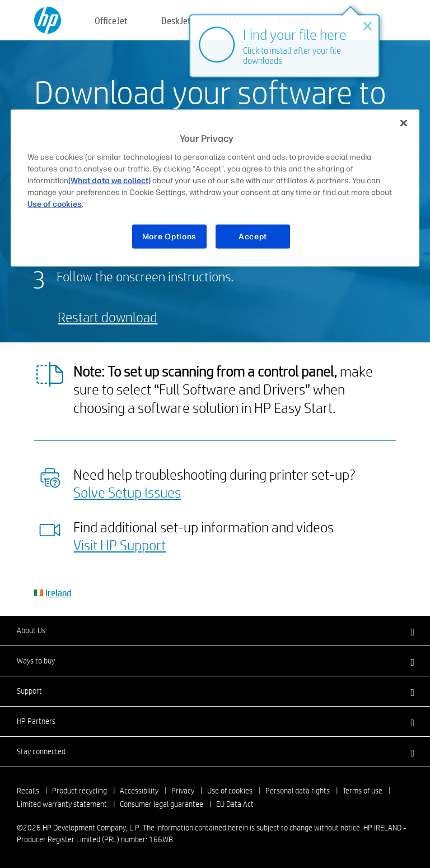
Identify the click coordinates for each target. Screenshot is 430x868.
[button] (215, 630)
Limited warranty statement (62, 804)
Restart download (107, 317)
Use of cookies (230, 791)
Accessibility (139, 791)
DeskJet (176, 20)
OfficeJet (111, 20)
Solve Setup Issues (127, 492)
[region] (215, 188)
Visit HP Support (120, 545)
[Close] (404, 123)
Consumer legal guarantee (162, 804)
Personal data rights (298, 791)
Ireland (58, 593)
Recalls (28, 791)
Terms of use (363, 791)
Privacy (183, 791)
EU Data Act (235, 804)
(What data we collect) (109, 180)
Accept (253, 236)
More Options (169, 236)
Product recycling (80, 791)
